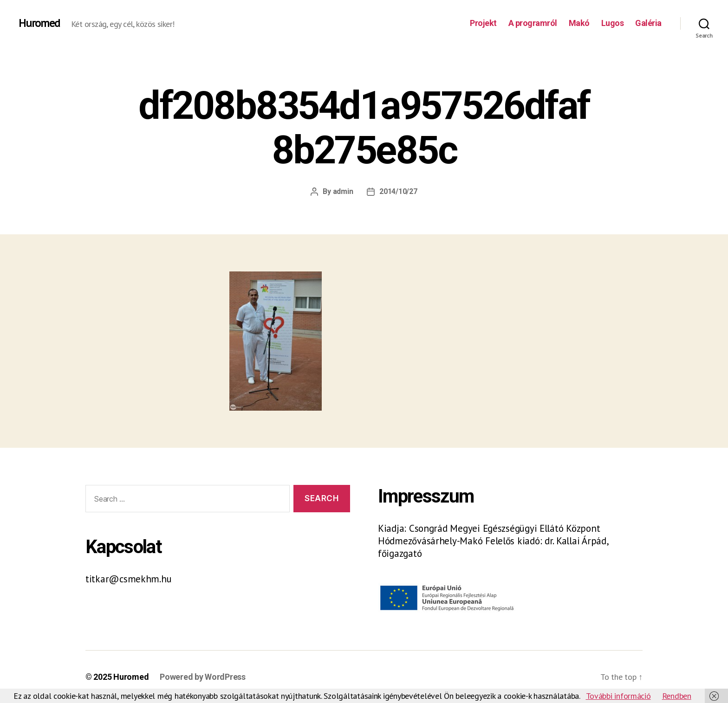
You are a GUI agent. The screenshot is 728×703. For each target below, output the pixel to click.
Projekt (483, 23)
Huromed (39, 23)
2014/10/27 (398, 191)
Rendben (677, 696)
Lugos (613, 23)
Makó (579, 23)
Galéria (648, 23)
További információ (618, 696)
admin (343, 191)
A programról (533, 23)
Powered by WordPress (203, 677)
